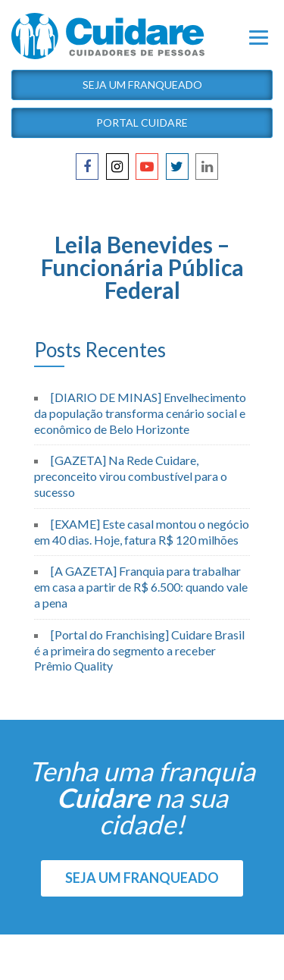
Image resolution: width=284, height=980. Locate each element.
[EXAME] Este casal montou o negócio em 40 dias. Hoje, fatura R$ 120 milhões (142, 532)
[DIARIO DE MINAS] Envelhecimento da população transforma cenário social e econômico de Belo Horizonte (140, 413)
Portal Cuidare (142, 122)
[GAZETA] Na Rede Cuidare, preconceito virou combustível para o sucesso (131, 476)
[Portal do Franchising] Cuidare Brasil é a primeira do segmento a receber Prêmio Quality (139, 650)
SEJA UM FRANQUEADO (142, 878)
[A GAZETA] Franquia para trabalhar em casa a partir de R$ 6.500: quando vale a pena (141, 587)
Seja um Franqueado (142, 85)
